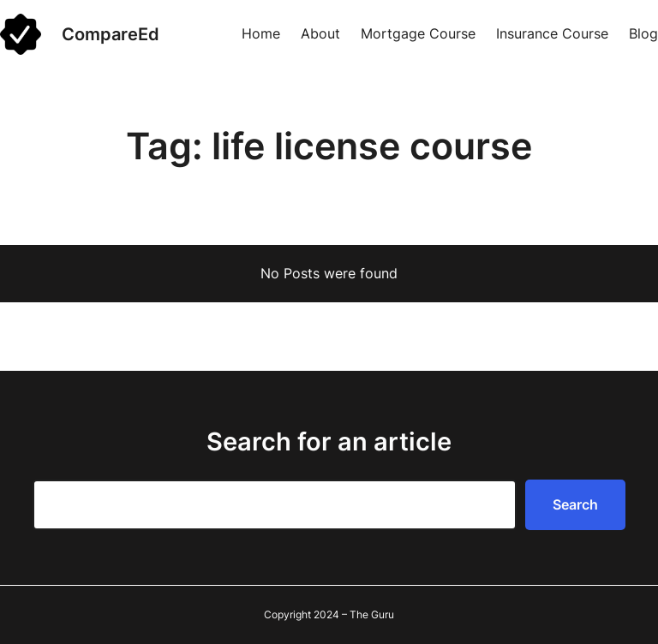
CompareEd (111, 34)
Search (575, 504)
